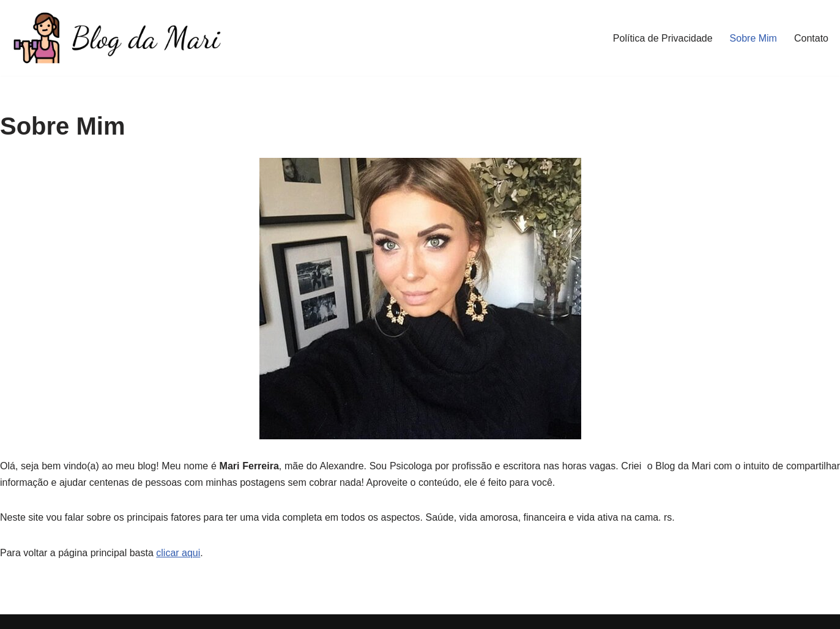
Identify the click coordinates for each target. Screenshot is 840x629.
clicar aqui (178, 553)
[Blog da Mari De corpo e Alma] (116, 38)
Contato (811, 38)
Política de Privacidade (663, 38)
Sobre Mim (753, 38)
